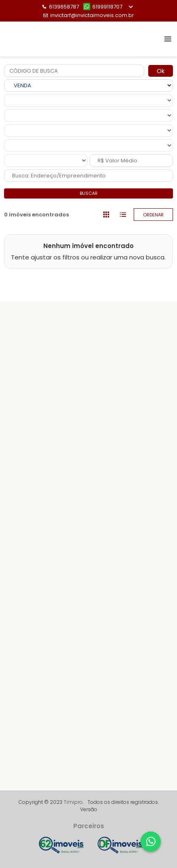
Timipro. (74, 802)
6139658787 (60, 7)
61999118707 (103, 7)
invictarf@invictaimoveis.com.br (88, 15)
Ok (161, 71)
